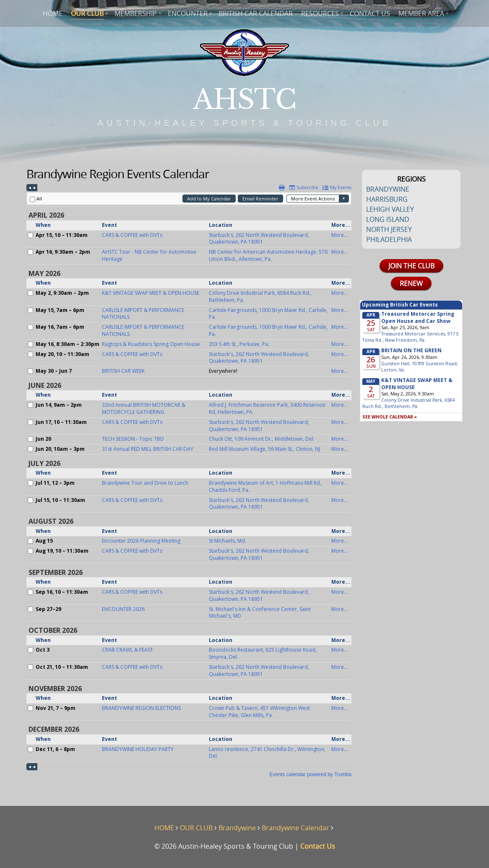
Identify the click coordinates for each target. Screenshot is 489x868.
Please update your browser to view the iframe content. (189, 481)
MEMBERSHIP (136, 13)
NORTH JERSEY (389, 229)
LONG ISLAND (388, 219)
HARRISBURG (387, 199)
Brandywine (237, 828)
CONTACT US (370, 13)
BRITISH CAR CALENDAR (256, 13)
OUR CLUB (87, 13)
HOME (53, 13)
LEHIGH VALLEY (390, 209)
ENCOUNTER (188, 13)
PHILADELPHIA (389, 239)
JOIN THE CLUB (411, 266)
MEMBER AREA (421, 13)
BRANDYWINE (388, 189)
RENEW (411, 283)
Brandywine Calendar (295, 828)
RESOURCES (320, 13)
